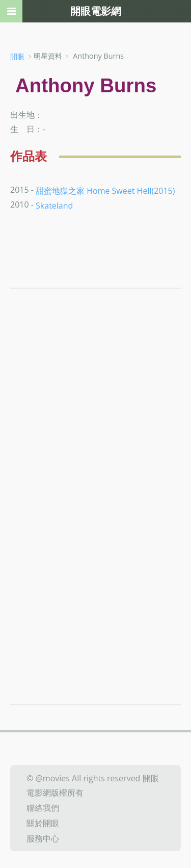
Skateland (54, 206)
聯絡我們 (43, 808)
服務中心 (43, 838)
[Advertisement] (95, 430)
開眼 (17, 56)
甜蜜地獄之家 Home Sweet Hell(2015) (105, 190)
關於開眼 (43, 823)
